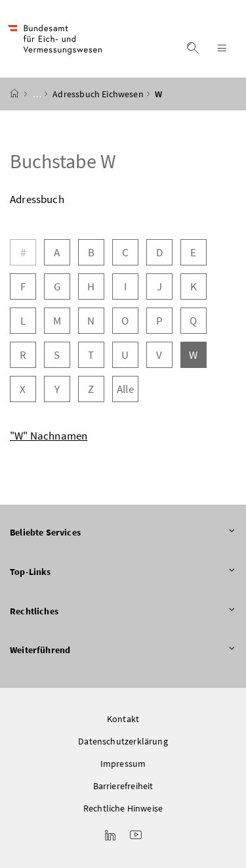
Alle (125, 389)
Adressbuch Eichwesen (98, 94)
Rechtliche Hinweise (123, 808)
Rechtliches (123, 612)
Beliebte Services (123, 533)
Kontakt (123, 719)
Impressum (123, 764)
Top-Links (123, 572)
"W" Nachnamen (49, 436)
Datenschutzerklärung (123, 741)
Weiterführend (123, 651)
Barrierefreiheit (123, 786)
